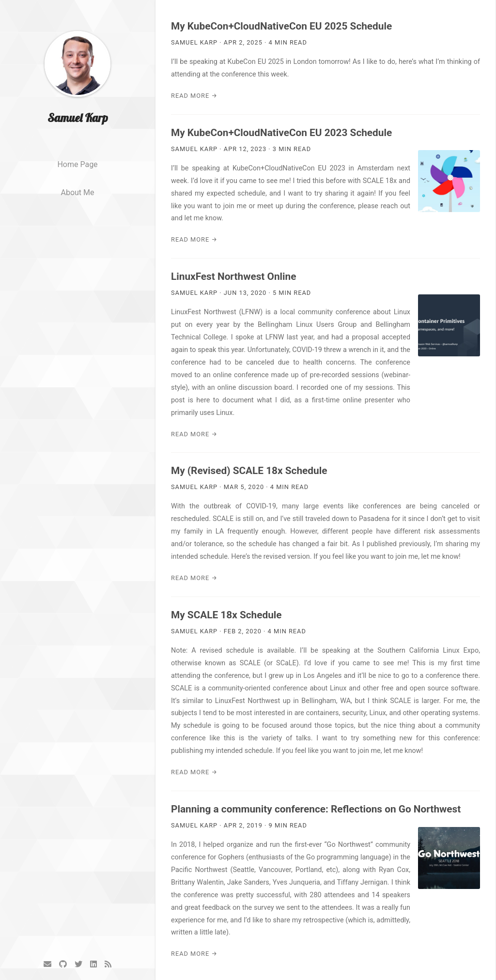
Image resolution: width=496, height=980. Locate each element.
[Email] (47, 964)
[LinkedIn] (93, 964)
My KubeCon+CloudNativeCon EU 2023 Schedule (281, 133)
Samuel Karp (78, 118)
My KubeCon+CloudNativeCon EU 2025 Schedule (281, 26)
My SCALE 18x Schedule (226, 615)
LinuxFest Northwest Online (233, 276)
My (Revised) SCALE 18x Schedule (249, 471)
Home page (77, 164)
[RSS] (108, 964)
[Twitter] (78, 964)
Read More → (194, 96)
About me (77, 192)
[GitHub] (63, 964)
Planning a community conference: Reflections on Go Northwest (316, 809)
